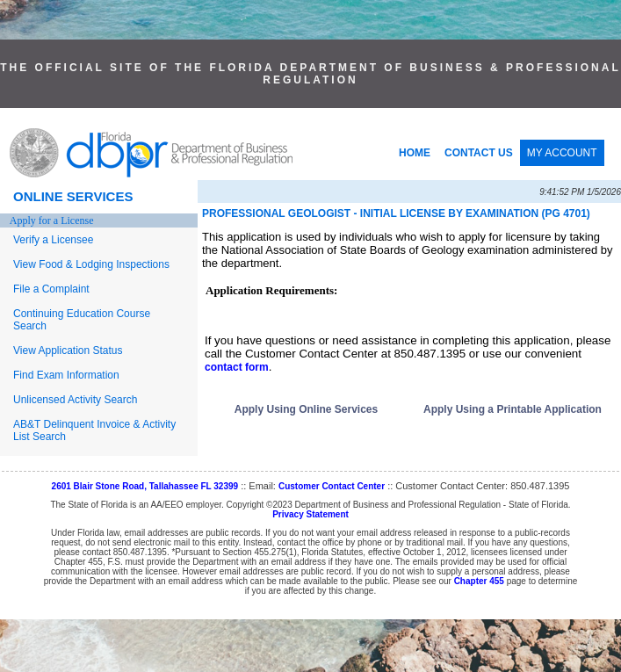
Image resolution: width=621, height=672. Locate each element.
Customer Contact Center (332, 486)
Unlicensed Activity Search (75, 400)
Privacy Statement (310, 514)
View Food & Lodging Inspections (91, 264)
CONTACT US (479, 153)
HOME (415, 153)
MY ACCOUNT (562, 153)
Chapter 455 (479, 581)
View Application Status (68, 350)
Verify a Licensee (53, 240)
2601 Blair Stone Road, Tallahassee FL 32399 (145, 486)
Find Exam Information (66, 375)
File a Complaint (51, 289)
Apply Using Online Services (306, 409)
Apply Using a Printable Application (513, 409)
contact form (237, 367)
